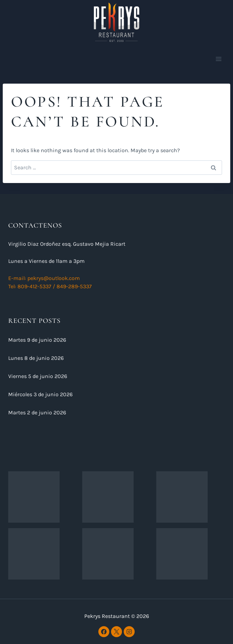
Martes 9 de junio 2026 (37, 340)
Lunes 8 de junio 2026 (36, 358)
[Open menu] (218, 59)
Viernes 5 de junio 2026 (38, 376)
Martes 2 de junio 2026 (37, 412)
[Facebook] (104, 632)
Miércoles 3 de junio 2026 (40, 394)
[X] (116, 632)
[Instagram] (129, 632)
